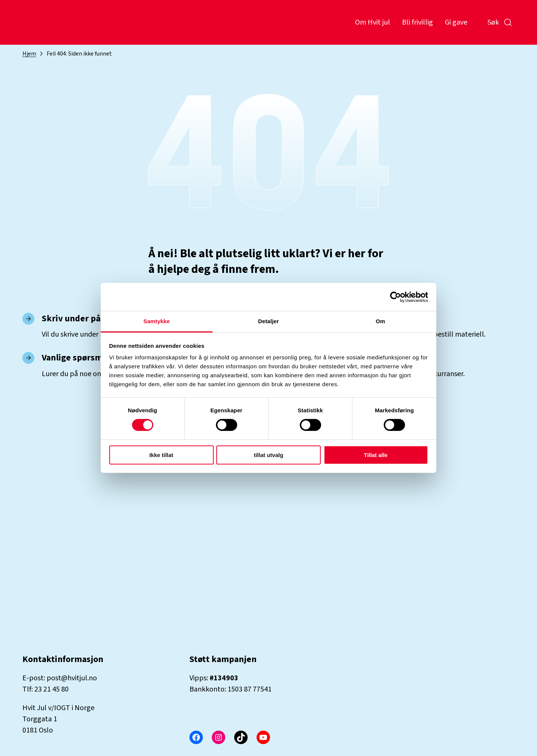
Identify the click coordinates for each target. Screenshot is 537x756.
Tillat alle (376, 455)
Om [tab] (380, 321)
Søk (500, 22)
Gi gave (456, 22)
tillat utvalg (268, 455)
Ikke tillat (161, 455)
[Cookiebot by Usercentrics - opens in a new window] (395, 297)
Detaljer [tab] (268, 321)
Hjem (29, 54)
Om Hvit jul (373, 22)
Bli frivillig (417, 22)
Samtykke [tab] (157, 321)
